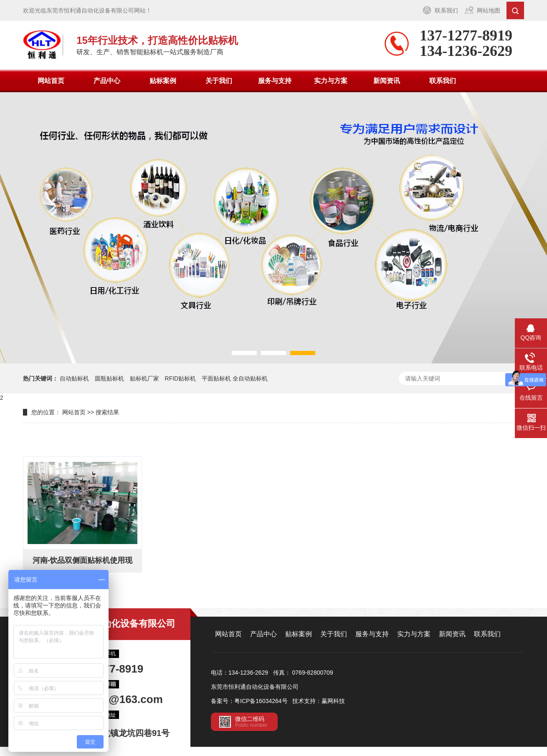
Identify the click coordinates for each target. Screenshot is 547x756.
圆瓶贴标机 (109, 378)
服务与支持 (275, 81)
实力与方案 (331, 81)
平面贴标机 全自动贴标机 (235, 378)
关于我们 (219, 81)
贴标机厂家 (144, 378)
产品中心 (107, 81)
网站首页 (51, 81)
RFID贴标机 (181, 378)
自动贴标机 (74, 378)
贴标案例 (163, 81)
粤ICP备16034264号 (261, 701)
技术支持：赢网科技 (319, 701)
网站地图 (489, 10)
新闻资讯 (387, 81)
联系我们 (446, 10)
